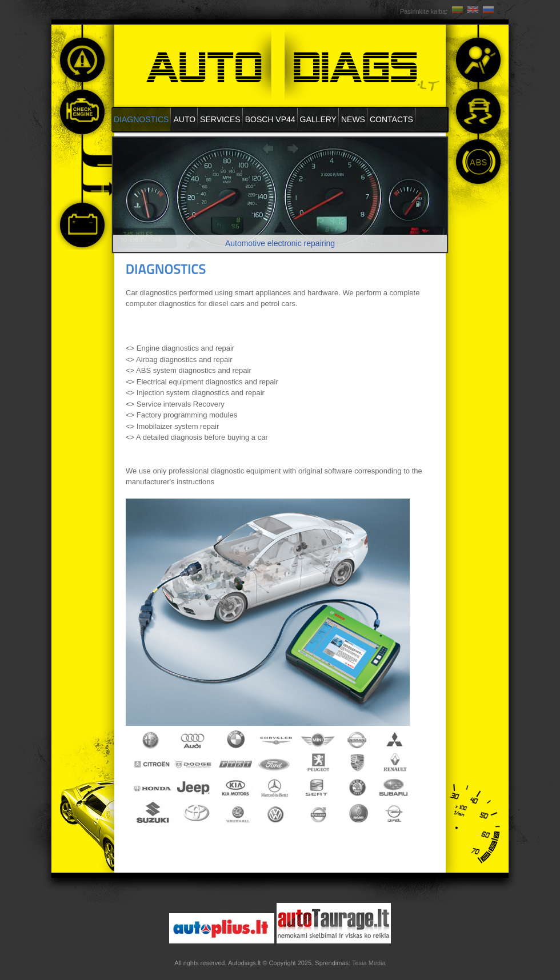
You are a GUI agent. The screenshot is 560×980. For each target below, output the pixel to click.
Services (220, 119)
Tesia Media (369, 963)
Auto (184, 119)
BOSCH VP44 (270, 119)
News (353, 119)
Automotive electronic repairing (280, 243)
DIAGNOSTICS (141, 119)
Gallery (318, 119)
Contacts (391, 119)
